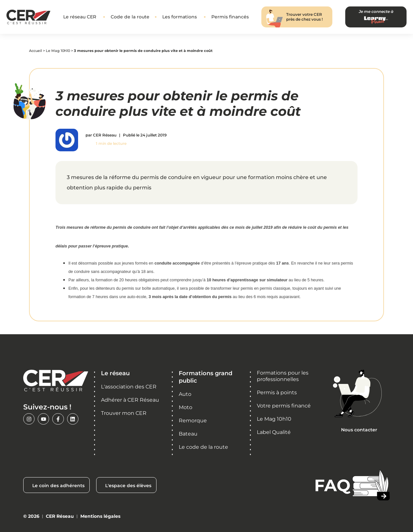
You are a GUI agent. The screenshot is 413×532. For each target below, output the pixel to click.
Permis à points (277, 392)
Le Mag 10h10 (58, 51)
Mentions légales (100, 516)
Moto (186, 407)
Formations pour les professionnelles (283, 376)
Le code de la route (203, 447)
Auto (185, 394)
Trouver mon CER (124, 413)
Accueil (35, 51)
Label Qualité (274, 432)
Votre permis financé (284, 406)
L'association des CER (129, 387)
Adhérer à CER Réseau (130, 400)
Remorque (193, 421)
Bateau (188, 434)
